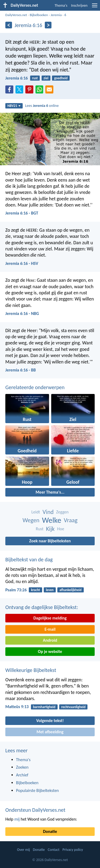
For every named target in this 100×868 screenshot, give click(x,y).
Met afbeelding (50, 732)
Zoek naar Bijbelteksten (50, 541)
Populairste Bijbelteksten (37, 790)
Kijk (50, 529)
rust (35, 78)
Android (50, 640)
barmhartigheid (44, 707)
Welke (52, 520)
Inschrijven (79, 5)
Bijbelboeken (39, 15)
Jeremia (56, 15)
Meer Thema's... (50, 492)
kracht (35, 590)
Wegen (31, 520)
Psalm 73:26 (16, 590)
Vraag (71, 520)
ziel (46, 78)
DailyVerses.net (16, 15)
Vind (48, 512)
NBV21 (14, 106)
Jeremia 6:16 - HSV (22, 263)
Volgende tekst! (50, 721)
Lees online (42, 106)
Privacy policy (73, 850)
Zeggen (63, 512)
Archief (22, 775)
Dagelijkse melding (50, 618)
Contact (54, 850)
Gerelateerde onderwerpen (35, 387)
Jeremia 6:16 (17, 78)
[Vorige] (9, 25)
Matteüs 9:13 (17, 707)
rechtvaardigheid (73, 707)
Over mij (23, 850)
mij (17, 819)
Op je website (50, 651)
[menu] (95, 7)
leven (50, 590)
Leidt (36, 512)
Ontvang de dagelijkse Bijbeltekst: (42, 607)
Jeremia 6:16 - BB (21, 370)
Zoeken (22, 767)
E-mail (50, 629)
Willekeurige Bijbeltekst (31, 670)
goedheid (61, 78)
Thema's (61, 5)
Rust (40, 529)
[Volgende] (48, 25)
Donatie (50, 831)
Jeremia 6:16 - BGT (22, 213)
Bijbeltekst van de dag (29, 559)
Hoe (61, 529)
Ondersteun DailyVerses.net (35, 810)
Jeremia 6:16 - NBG (22, 313)
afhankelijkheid (71, 590)
